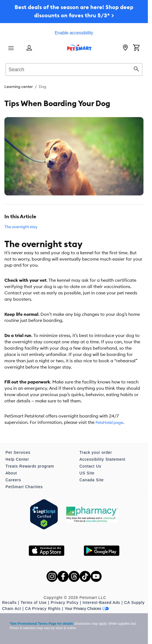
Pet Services (18, 452)
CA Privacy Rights (43, 609)
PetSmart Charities (24, 487)
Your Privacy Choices (87, 609)
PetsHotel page (109, 422)
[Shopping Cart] (136, 48)
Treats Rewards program (30, 466)
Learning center (19, 87)
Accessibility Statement (103, 459)
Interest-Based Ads (101, 602)
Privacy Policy (65, 602)
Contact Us (90, 466)
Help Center (17, 459)
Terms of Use (34, 602)
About (11, 473)
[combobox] (74, 69)
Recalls (9, 602)
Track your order (96, 452)
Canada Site (92, 480)
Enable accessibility (74, 33)
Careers (13, 480)
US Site (87, 473)
